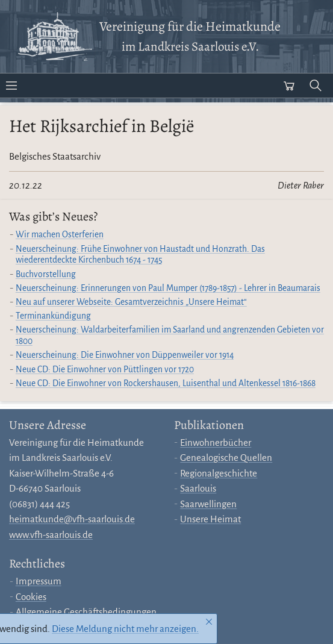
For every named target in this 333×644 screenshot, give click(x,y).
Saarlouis (198, 488)
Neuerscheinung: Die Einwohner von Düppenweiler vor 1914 (125, 355)
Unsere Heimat (210, 519)
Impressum (39, 581)
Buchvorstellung (46, 274)
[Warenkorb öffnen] (289, 86)
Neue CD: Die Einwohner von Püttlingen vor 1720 (105, 370)
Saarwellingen (208, 504)
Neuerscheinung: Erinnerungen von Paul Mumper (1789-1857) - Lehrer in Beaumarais (168, 288)
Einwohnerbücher (216, 442)
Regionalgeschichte (219, 473)
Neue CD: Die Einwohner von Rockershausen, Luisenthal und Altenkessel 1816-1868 (166, 383)
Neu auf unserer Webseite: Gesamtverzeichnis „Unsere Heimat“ (131, 302)
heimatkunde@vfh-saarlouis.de (72, 519)
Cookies (31, 597)
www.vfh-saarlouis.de (51, 535)
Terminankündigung (53, 316)
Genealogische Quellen (226, 458)
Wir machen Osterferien (60, 235)
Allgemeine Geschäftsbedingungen (86, 612)
